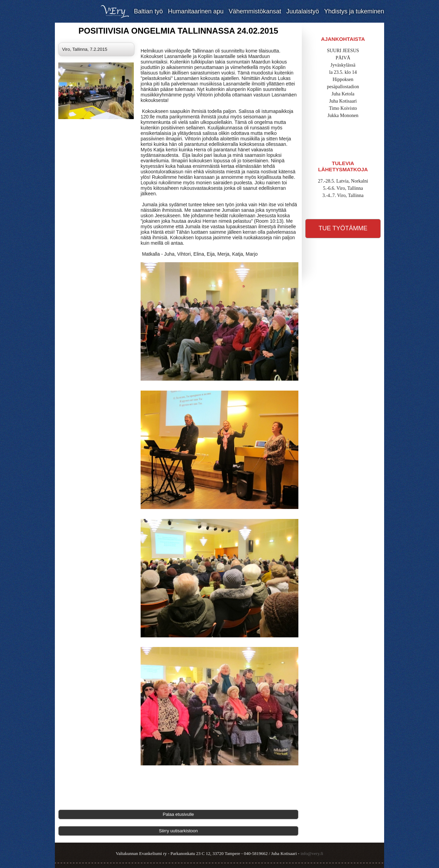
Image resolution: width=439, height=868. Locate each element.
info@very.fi (312, 853)
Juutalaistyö (303, 11)
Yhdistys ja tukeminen (354, 11)
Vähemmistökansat (255, 11)
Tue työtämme (343, 228)
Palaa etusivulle (178, 814)
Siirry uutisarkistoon (178, 831)
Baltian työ (149, 11)
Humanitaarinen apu (196, 11)
